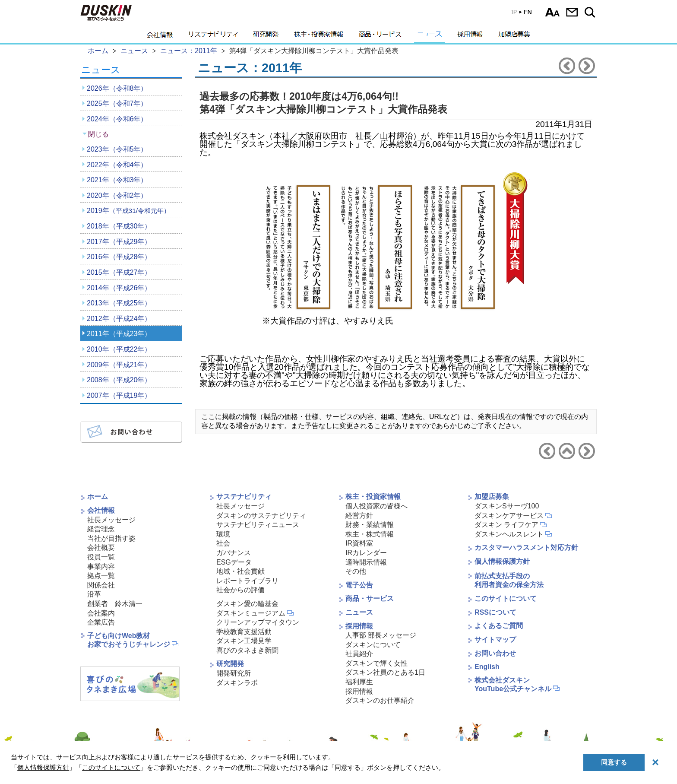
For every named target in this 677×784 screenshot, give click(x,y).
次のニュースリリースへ (587, 66)
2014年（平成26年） (119, 288)
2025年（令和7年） (117, 103)
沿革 (94, 594)
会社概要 (101, 548)
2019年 (128, 211)
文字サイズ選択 (552, 12)
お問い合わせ (572, 12)
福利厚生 (359, 682)
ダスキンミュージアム (251, 613)
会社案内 (101, 613)
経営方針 (359, 516)
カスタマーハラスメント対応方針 (526, 548)
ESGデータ (234, 562)
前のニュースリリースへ (567, 66)
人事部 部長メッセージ (381, 635)
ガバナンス (234, 553)
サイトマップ (495, 640)
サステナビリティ (213, 37)
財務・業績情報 (370, 525)
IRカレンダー (366, 553)
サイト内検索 (591, 12)
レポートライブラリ (247, 581)
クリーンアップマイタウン (258, 622)
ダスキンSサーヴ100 (507, 506)
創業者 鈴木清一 (115, 604)
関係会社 (101, 585)
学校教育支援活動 (244, 632)
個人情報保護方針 (502, 561)
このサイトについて (506, 598)
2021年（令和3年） (117, 180)
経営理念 (101, 529)
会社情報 (160, 37)
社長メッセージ (111, 520)
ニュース (429, 37)
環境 (223, 534)
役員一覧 (101, 557)
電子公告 (359, 585)
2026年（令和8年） (117, 88)
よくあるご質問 (499, 626)
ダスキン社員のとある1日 (385, 672)
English (487, 667)
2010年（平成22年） (119, 349)
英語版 (521, 14)
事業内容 (101, 567)
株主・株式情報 (370, 534)
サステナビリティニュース (258, 525)
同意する (614, 762)
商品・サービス (380, 37)
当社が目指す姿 (111, 538)
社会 (223, 543)
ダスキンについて (373, 645)
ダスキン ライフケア (506, 525)
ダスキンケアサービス (509, 516)
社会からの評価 (240, 590)
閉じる (98, 134)
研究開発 (266, 37)
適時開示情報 (366, 562)
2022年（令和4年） (117, 165)
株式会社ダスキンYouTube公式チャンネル (513, 685)
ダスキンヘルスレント (509, 534)
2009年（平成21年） (119, 365)
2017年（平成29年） (119, 242)
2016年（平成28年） (119, 257)
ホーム (98, 497)
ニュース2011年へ (567, 451)
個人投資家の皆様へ (376, 506)
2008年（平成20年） (119, 380)
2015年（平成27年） (119, 272)
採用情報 (470, 37)
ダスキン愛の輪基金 (247, 604)
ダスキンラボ (237, 683)
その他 (356, 571)
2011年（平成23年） (119, 334)
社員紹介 (359, 654)
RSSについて (495, 612)
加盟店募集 (514, 37)
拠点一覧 (101, 576)
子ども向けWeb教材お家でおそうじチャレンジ (129, 640)
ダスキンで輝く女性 (376, 663)
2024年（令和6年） (117, 119)
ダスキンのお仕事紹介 (380, 700)
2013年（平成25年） (119, 303)
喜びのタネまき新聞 (247, 650)
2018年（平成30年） (119, 226)
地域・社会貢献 (240, 571)
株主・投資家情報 (319, 37)
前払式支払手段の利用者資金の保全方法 (509, 581)
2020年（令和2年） (117, 195)
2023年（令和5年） (117, 149)
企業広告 (101, 622)
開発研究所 (234, 673)
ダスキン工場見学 (244, 641)
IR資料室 (359, 543)
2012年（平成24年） (119, 319)
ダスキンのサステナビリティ (261, 516)
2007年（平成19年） (119, 395)
